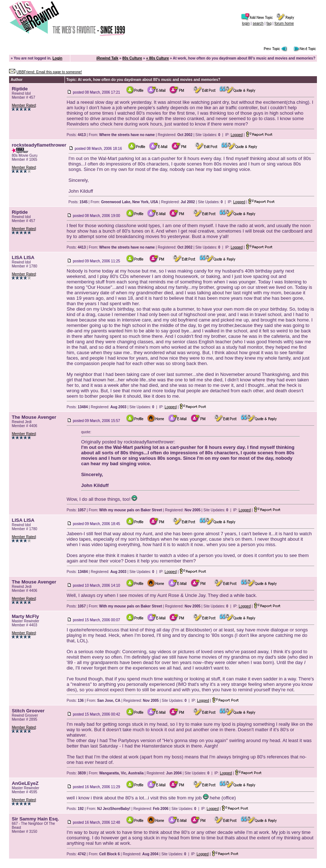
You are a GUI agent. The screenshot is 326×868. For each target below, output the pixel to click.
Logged (237, 135)
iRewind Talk (107, 58)
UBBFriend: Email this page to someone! (49, 72)
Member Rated (24, 105)
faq (269, 23)
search (258, 23)
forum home (284, 23)
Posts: (76, 135)
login (246, 23)
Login (57, 58)
